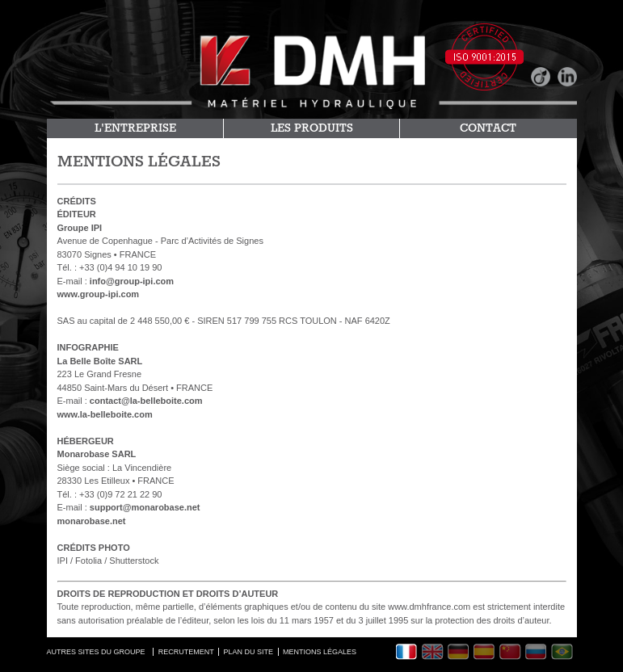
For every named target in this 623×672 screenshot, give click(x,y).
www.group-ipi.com (99, 294)
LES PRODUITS (312, 128)
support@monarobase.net (145, 507)
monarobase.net (92, 521)
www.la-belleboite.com (105, 414)
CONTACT (488, 128)
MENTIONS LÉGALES (320, 652)
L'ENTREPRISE (135, 128)
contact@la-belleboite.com (146, 401)
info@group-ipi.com (132, 281)
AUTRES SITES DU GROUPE (96, 652)
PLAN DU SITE (249, 652)
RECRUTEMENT (186, 652)
